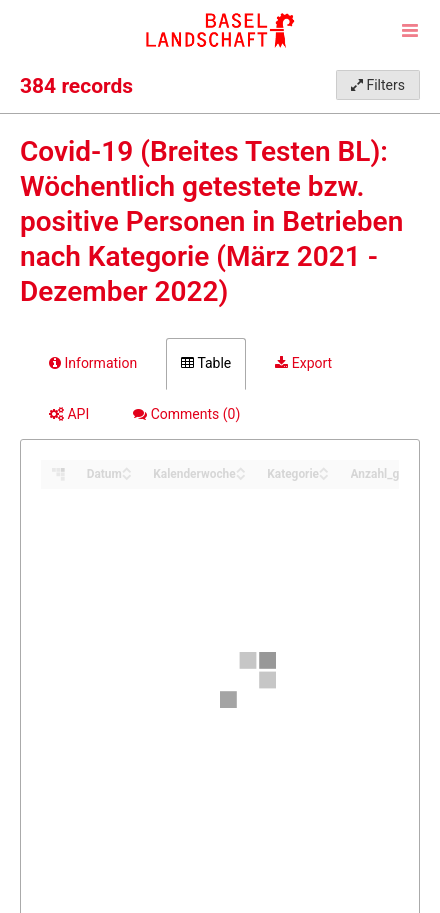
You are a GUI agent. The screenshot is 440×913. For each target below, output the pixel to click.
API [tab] (69, 414)
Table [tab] (206, 363)
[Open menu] (410, 30)
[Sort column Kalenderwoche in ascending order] (241, 468)
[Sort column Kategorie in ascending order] (324, 468)
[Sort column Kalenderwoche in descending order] (241, 475)
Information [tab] (93, 363)
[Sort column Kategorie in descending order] (324, 475)
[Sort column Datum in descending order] (127, 475)
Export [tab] (303, 363)
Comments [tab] (186, 414)
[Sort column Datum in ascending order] (127, 468)
